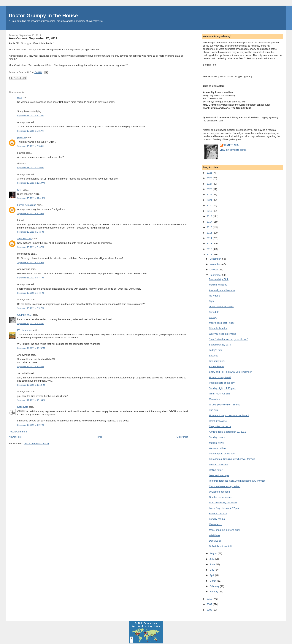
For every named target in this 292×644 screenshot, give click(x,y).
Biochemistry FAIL (219, 279)
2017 (210, 222)
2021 (210, 200)
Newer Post (15, 437)
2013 (210, 244)
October (214, 270)
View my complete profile (233, 150)
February (215, 586)
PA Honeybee (24, 330)
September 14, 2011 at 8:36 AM (30, 324)
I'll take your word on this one (225, 405)
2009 (210, 604)
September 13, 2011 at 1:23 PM (30, 214)
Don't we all (215, 541)
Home (99, 437)
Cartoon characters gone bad (225, 486)
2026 (210, 173)
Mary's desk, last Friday (222, 323)
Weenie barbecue (218, 465)
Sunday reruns (217, 519)
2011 (210, 254)
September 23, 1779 (220, 345)
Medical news (216, 443)
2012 (210, 249)
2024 (210, 184)
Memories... (215, 399)
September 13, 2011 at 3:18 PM (30, 247)
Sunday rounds (217, 437)
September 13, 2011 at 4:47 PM (30, 278)
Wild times (215, 535)
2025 (210, 178)
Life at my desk (217, 361)
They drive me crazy (220, 426)
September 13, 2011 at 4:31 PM (30, 262)
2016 (210, 227)
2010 (210, 599)
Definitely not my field (220, 546)
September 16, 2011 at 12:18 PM (31, 385)
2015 (210, 233)
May (212, 570)
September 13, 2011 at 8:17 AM (30, 116)
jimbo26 (21, 138)
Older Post (182, 437)
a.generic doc (24, 238)
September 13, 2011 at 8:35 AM (30, 131)
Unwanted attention (219, 492)
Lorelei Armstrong (27, 205)
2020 (210, 206)
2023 (210, 189)
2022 (210, 195)
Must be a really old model (223, 503)
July (212, 559)
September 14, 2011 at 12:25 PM (31, 348)
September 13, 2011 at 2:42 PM (30, 232)
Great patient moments (221, 306)
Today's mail (216, 350)
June (212, 564)
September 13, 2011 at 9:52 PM (30, 308)
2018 (210, 216)
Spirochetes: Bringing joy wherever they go (232, 459)
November (215, 264)
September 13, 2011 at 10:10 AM (31, 183)
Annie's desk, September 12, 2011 (33, 38)
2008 (210, 610)
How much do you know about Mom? (229, 415)
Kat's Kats (23, 407)
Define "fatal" (216, 470)
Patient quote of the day (222, 383)
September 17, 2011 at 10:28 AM (31, 400)
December (215, 259)
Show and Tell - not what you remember (230, 372)
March (213, 581)
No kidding (215, 296)
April (212, 575)
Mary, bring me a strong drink (225, 530)
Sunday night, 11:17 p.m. (222, 388)
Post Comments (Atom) (36, 444)
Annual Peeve (216, 366)
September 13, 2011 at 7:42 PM (30, 293)
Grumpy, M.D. (25, 315)
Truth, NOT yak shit (219, 394)
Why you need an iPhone (222, 334)
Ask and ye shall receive (222, 290)
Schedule (214, 312)
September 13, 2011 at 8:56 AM (30, 146)
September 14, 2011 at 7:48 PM (30, 367)
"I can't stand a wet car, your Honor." (228, 339)
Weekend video (217, 448)
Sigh (211, 301)
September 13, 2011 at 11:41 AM (31, 198)
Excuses (214, 356)
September (216, 275)
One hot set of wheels (221, 497)
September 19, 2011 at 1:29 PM (30, 425)
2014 (210, 238)
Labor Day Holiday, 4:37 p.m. (224, 508)
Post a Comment (18, 432)
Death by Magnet (218, 421)
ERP (20, 190)
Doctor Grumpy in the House (43, 16)
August (214, 553)
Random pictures (218, 514)
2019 (210, 211)
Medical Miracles (218, 285)
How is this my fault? (220, 377)
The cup (213, 410)
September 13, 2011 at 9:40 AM (30, 168)
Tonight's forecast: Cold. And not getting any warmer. (237, 481)
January (214, 592)
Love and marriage (219, 475)
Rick (19, 97)
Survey (213, 317)
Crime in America (218, 328)
